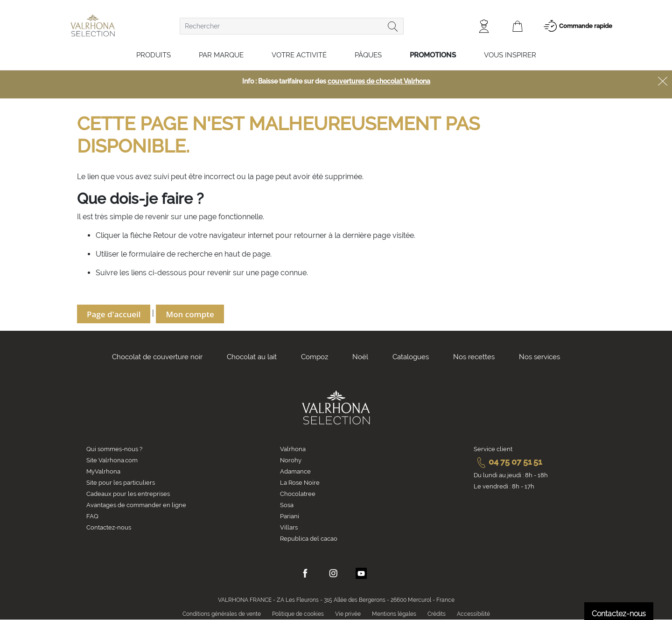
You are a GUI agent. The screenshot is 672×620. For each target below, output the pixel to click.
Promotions (433, 55)
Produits (154, 55)
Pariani (290, 516)
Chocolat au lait (252, 357)
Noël (360, 357)
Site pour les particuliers (121, 483)
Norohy (291, 460)
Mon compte (190, 314)
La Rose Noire (300, 483)
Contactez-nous (109, 527)
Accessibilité (473, 614)
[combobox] (292, 26)
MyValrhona (103, 471)
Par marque (221, 55)
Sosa (287, 505)
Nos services (539, 357)
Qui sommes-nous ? (114, 449)
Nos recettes (474, 357)
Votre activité (299, 55)
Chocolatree (298, 494)
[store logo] (93, 25)
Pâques (368, 55)
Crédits (437, 614)
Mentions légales (394, 614)
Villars (289, 527)
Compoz (315, 357)
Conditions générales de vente (222, 614)
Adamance (295, 471)
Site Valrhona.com (112, 460)
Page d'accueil (114, 314)
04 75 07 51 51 (508, 462)
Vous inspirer (510, 55)
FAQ (92, 516)
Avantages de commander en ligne (136, 505)
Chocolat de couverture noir (157, 357)
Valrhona (293, 449)
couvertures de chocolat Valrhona (379, 81)
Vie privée (348, 614)
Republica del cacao (309, 539)
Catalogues (411, 357)
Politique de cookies (298, 614)
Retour (166, 235)
